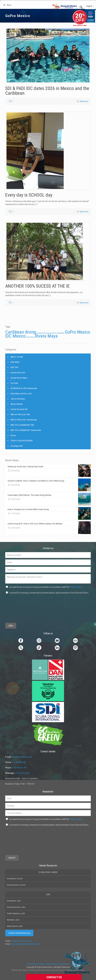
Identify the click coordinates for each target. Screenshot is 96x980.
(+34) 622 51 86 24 (22, 773)
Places (13, 435)
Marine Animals (17, 404)
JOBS (48, 894)
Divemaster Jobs (14, 901)
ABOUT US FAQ (17, 357)
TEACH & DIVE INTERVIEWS (22, 441)
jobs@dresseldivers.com (21, 941)
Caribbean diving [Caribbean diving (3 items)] (21, 332)
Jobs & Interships (18, 399)
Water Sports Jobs (15, 926)
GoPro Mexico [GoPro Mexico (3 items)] (77, 332)
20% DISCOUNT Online (36, 964)
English (91, 6)
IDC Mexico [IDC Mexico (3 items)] (15, 336)
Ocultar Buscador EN (19, 409)
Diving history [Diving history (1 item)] (41, 333)
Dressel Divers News (19, 378)
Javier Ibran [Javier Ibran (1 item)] (30, 337)
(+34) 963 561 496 (19, 768)
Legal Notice (64, 964)
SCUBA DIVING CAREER (48, 872)
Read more (84, 101)
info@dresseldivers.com (22, 757)
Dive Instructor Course (16, 885)
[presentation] (17, 606)
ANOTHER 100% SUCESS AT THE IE (37, 286)
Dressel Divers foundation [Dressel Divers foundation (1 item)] (55, 333)
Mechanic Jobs (13, 920)
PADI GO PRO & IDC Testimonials (24, 420)
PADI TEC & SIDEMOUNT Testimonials (26, 430)
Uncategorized (16, 446)
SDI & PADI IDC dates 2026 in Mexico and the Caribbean (47, 91)
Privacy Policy (76, 587)
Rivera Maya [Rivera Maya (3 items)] (46, 336)
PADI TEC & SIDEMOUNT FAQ (22, 425)
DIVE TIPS (14, 367)
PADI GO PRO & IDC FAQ (20, 414)
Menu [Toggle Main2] (7, 5)
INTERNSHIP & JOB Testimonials (24, 388)
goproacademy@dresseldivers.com (25, 944)
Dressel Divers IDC (18, 373)
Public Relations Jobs (16, 913)
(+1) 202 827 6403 (19, 762)
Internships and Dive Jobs (21, 394)
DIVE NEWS (15, 362)
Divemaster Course (15, 879)
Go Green (14, 383)
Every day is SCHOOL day (29, 195)
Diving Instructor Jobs (16, 907)
